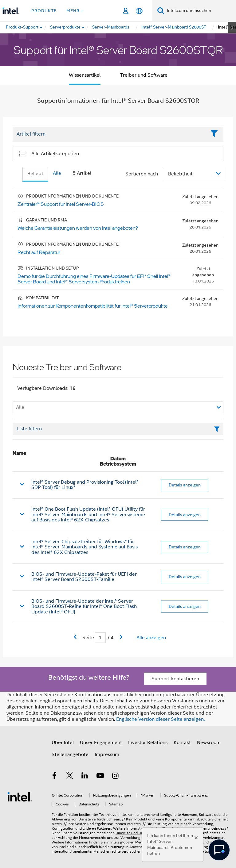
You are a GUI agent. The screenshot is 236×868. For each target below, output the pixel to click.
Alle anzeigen (151, 638)
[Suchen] (161, 11)
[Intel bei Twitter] (70, 777)
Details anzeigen (185, 485)
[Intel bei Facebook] (54, 777)
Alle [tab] (57, 173)
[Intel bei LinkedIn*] (85, 777)
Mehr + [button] (75, 11)
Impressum (107, 755)
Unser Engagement (101, 743)
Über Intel (63, 743)
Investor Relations (148, 743)
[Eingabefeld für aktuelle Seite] (100, 638)
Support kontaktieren (175, 679)
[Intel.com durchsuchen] (200, 11)
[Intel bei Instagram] (115, 777)
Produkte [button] (44, 11)
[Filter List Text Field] (110, 134)
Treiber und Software (144, 75)
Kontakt (182, 743)
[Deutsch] (139, 11)
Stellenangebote (70, 755)
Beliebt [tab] (35, 174)
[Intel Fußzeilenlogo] (20, 797)
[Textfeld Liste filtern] (118, 429)
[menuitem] (66, 27)
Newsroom (209, 743)
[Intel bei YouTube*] (100, 777)
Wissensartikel (85, 75)
